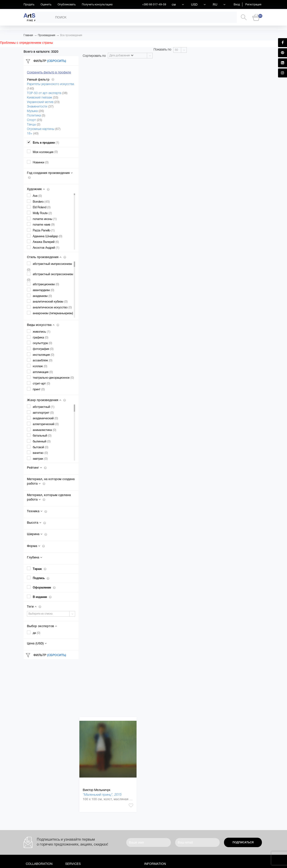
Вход (237, 4)
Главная (28, 35)
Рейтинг (37, 468)
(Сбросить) (57, 61)
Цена (37, 643)
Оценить (46, 4)
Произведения (47, 35)
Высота (36, 523)
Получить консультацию (97, 4)
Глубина (35, 557)
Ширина (37, 534)
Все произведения (71, 35)
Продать (29, 4)
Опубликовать (67, 4)
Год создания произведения (50, 175)
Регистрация (253, 4)
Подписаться (243, 842)
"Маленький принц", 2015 (102, 794)
